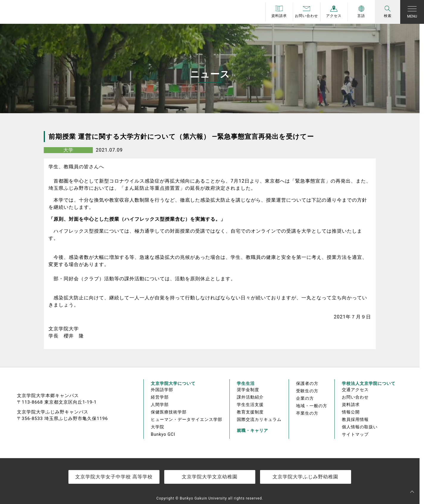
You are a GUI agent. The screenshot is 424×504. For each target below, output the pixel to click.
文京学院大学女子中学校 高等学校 (114, 477)
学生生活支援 (250, 405)
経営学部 (160, 397)
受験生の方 (307, 391)
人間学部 (160, 405)
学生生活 (246, 383)
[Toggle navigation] (412, 12)
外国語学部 (162, 390)
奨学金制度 (248, 390)
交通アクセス (355, 390)
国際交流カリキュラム (259, 419)
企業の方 (305, 398)
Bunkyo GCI (163, 434)
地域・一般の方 (312, 406)
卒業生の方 (307, 413)
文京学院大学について (173, 383)
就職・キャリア (252, 430)
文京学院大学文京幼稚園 (210, 477)
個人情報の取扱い (360, 427)
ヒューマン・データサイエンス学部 (187, 419)
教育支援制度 (250, 412)
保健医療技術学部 (169, 412)
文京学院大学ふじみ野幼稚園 (305, 477)
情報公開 (351, 412)
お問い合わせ (355, 397)
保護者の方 (307, 383)
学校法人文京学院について (369, 383)
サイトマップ (355, 434)
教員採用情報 (355, 419)
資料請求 (351, 405)
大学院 (158, 427)
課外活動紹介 (250, 397)
